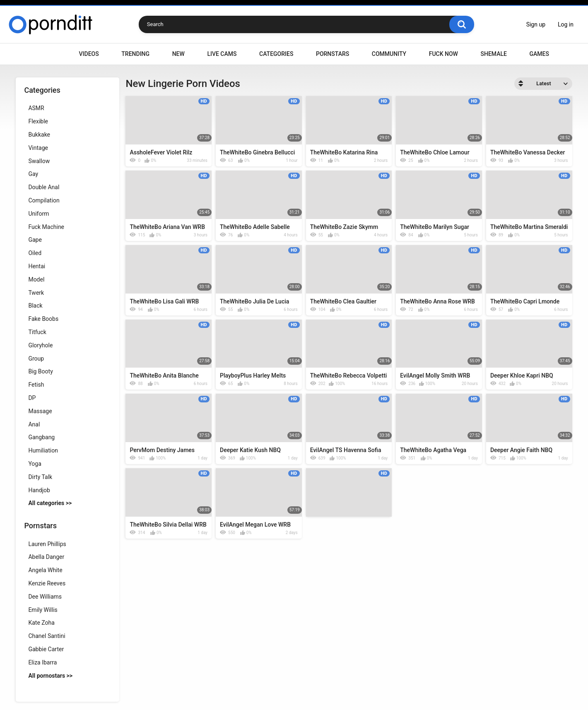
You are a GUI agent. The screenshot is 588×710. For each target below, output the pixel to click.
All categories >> (50, 503)
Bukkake (39, 135)
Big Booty (40, 371)
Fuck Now (443, 54)
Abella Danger (46, 557)
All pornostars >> (50, 676)
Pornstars (333, 54)
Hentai (37, 266)
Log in (566, 24)
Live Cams (222, 54)
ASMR (36, 108)
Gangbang (41, 437)
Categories (276, 54)
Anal (34, 424)
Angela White (45, 570)
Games (539, 54)
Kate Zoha (41, 623)
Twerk (36, 293)
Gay (33, 174)
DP (32, 398)
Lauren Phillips (47, 544)
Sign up (536, 24)
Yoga (35, 464)
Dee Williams (45, 597)
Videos (89, 54)
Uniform (39, 214)
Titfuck (37, 332)
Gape (35, 240)
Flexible (38, 121)
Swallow (39, 161)
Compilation (44, 200)
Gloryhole (40, 345)
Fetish (36, 385)
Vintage (38, 148)
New (178, 54)
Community (389, 54)
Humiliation (43, 450)
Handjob (39, 490)
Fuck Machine (46, 227)
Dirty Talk (40, 477)
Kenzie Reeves (47, 583)
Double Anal (44, 187)
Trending (135, 54)
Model (36, 279)
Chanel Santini (47, 636)
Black (35, 306)
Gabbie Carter (46, 649)
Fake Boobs (43, 319)
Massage (40, 411)
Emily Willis (43, 610)
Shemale (493, 54)
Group (36, 359)
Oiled (35, 253)
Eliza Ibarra (42, 662)
